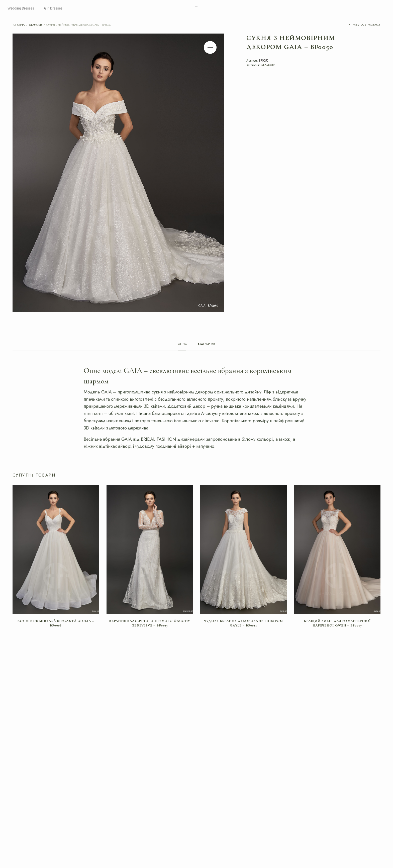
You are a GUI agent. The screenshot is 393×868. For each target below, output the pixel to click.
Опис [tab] (182, 344)
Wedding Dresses (21, 8)
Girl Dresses (53, 8)
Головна (19, 25)
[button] (210, 47)
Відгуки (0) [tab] (206, 344)
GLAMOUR (35, 25)
